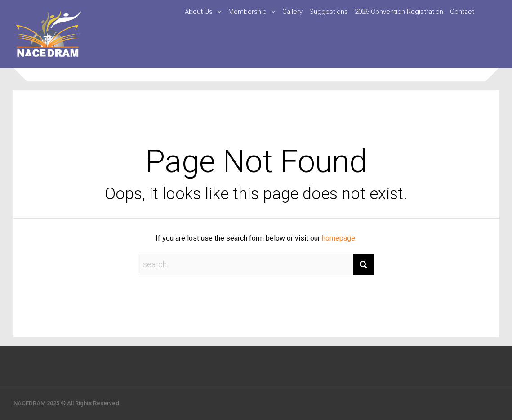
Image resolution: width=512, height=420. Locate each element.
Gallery (292, 12)
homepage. (339, 238)
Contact (462, 12)
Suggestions (329, 12)
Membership (247, 12)
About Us (199, 12)
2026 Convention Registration (399, 12)
